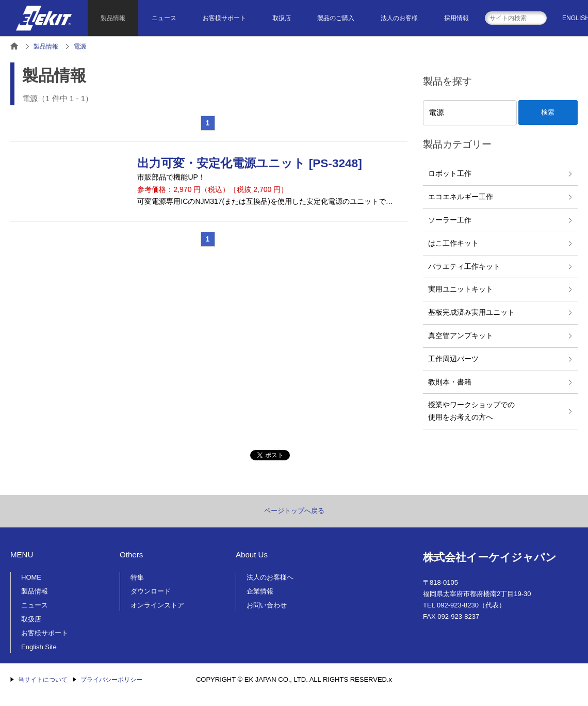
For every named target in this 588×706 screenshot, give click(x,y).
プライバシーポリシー (111, 680)
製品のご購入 (336, 18)
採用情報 (456, 18)
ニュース (164, 18)
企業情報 (260, 591)
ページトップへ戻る (294, 511)
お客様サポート (224, 18)
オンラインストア (157, 605)
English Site (39, 647)
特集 (137, 577)
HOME (31, 577)
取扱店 (282, 18)
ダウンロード (151, 591)
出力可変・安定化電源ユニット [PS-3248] (249, 163)
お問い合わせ (267, 605)
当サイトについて (43, 680)
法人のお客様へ (270, 577)
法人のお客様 (399, 18)
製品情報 (113, 18)
